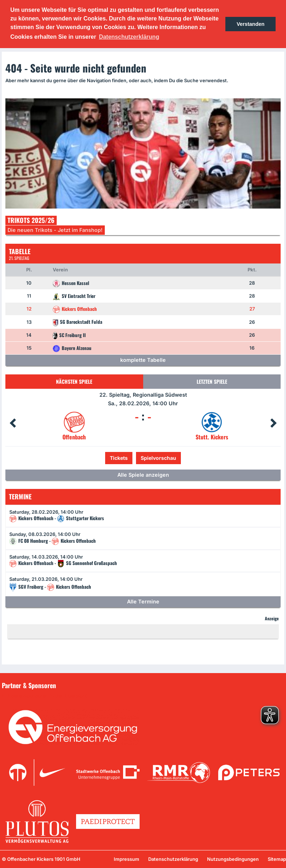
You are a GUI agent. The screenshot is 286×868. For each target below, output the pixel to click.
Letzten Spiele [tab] (212, 381)
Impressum (126, 859)
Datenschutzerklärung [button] (129, 37)
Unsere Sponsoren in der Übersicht (46, 696)
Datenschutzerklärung (173, 859)
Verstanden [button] (250, 24)
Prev (13, 423)
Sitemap (277, 859)
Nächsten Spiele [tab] (74, 381)
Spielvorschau (158, 458)
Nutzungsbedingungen (233, 859)
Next (273, 423)
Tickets (119, 458)
